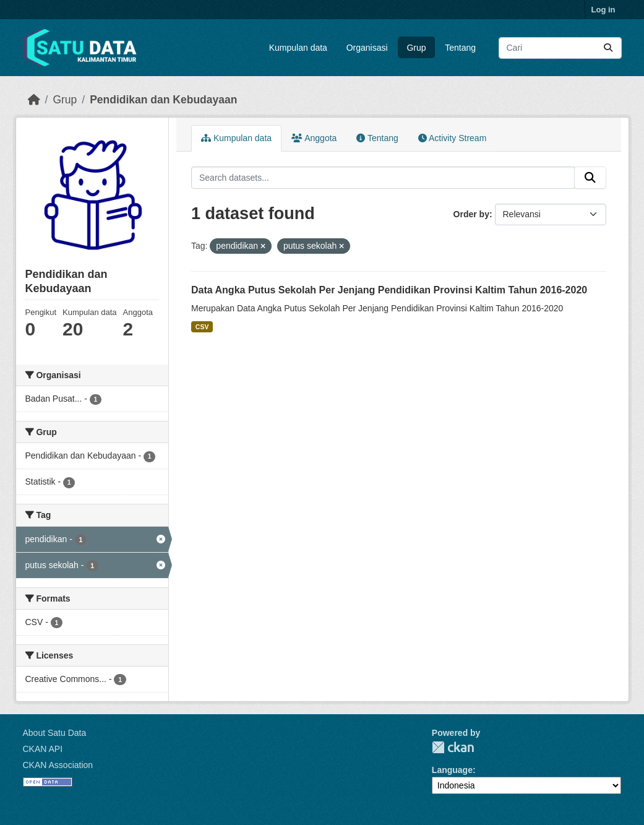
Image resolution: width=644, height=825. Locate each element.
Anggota (314, 138)
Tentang (460, 48)
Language (452, 770)
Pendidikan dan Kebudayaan (163, 100)
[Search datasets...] (560, 48)
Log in (603, 10)
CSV (202, 327)
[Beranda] (34, 100)
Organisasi (367, 48)
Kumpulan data (298, 48)
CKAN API (43, 749)
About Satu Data (55, 733)
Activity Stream (452, 138)
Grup (416, 48)
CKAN (453, 747)
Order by (471, 214)
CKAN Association (58, 765)
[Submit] (608, 48)
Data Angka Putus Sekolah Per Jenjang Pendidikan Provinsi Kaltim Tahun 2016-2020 (389, 290)
